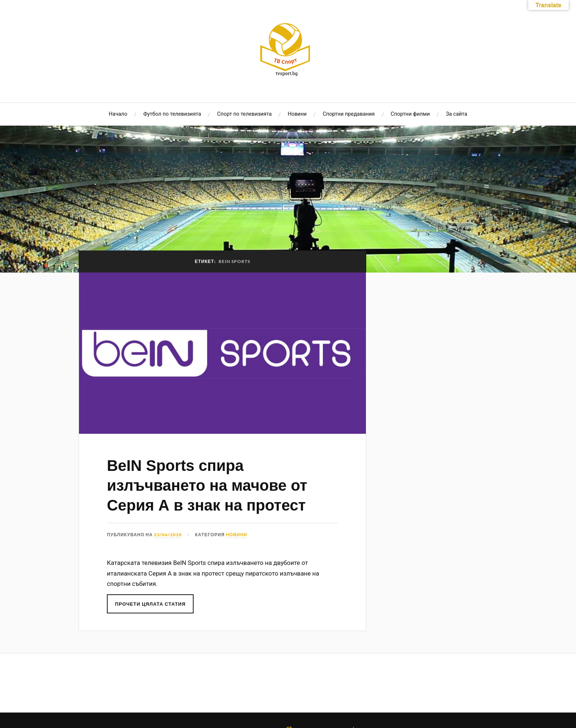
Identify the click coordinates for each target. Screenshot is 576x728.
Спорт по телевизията (244, 114)
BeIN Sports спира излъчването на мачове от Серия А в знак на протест (207, 485)
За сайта (457, 114)
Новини (297, 114)
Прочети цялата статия (150, 604)
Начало (118, 114)
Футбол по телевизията (172, 114)
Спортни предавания (349, 114)
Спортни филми (411, 114)
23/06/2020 (168, 535)
